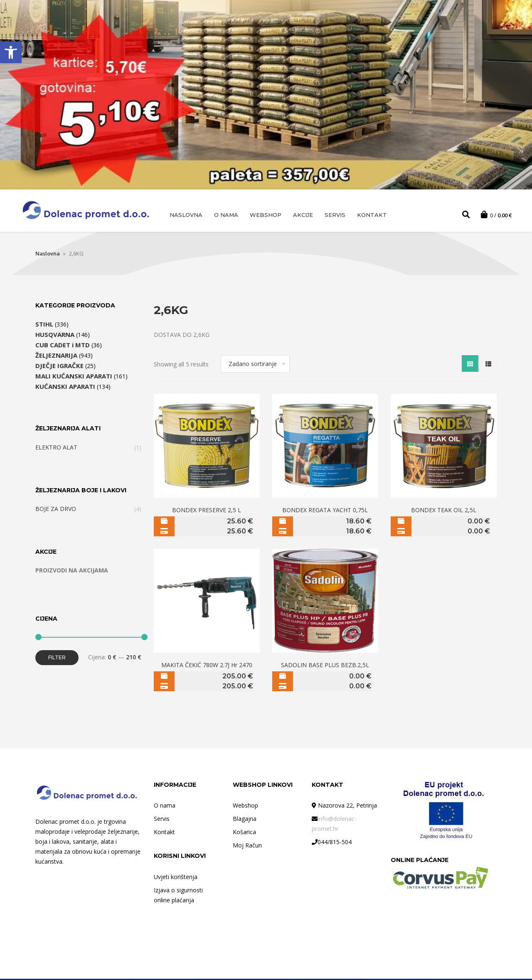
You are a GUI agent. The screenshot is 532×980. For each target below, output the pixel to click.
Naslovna (186, 215)
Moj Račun (247, 846)
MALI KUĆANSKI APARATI (74, 377)
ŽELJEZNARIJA (56, 356)
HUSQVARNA (55, 336)
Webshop (266, 215)
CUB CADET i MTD (63, 346)
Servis (335, 215)
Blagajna (245, 820)
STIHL (44, 325)
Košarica (244, 833)
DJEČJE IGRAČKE (59, 367)
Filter (57, 659)
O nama (226, 215)
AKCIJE (303, 215)
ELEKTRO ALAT (56, 448)
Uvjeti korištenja (176, 878)
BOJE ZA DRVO (56, 510)
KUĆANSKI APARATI (65, 388)
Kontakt (372, 215)
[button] (11, 52)
